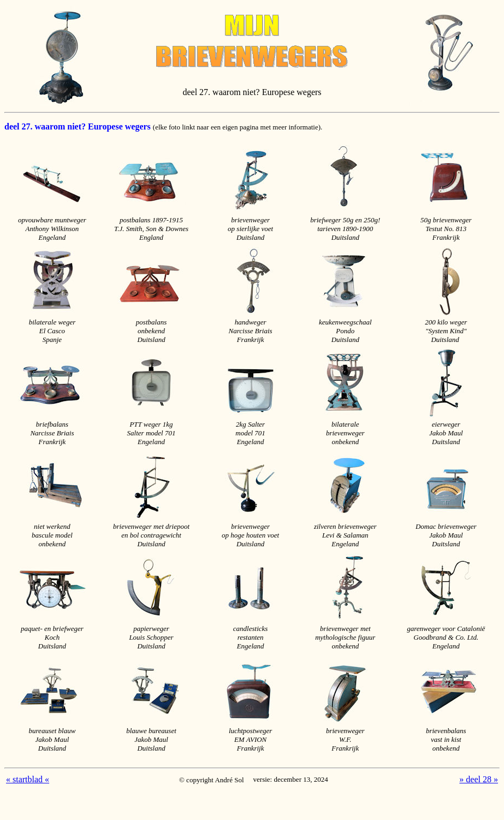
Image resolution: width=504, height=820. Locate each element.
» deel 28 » (479, 779)
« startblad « (28, 779)
